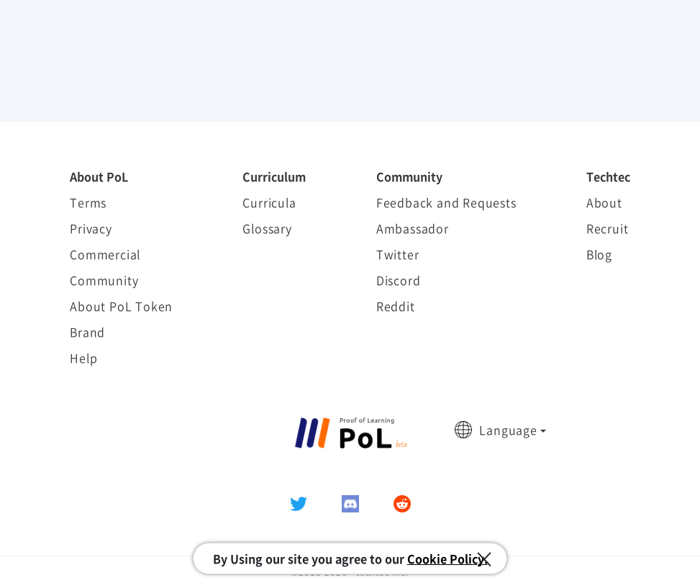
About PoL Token (121, 306)
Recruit (608, 228)
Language (508, 430)
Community (104, 280)
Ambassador (413, 228)
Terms (88, 202)
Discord (399, 280)
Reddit (396, 306)
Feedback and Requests (446, 202)
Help (83, 358)
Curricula (269, 202)
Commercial (105, 254)
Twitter (398, 254)
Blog (599, 254)
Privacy (91, 228)
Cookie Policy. (447, 558)
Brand (87, 332)
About (604, 202)
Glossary (267, 228)
